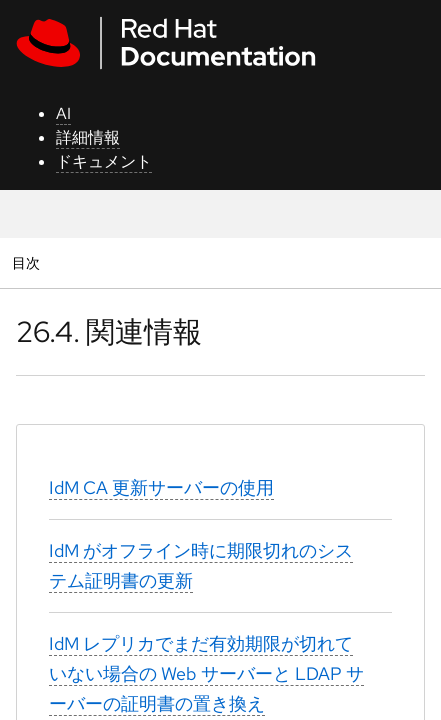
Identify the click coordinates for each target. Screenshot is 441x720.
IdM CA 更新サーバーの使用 (161, 487)
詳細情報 (88, 137)
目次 (28, 262)
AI (63, 113)
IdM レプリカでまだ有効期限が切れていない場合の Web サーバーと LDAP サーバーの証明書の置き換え (206, 673)
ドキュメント (104, 161)
